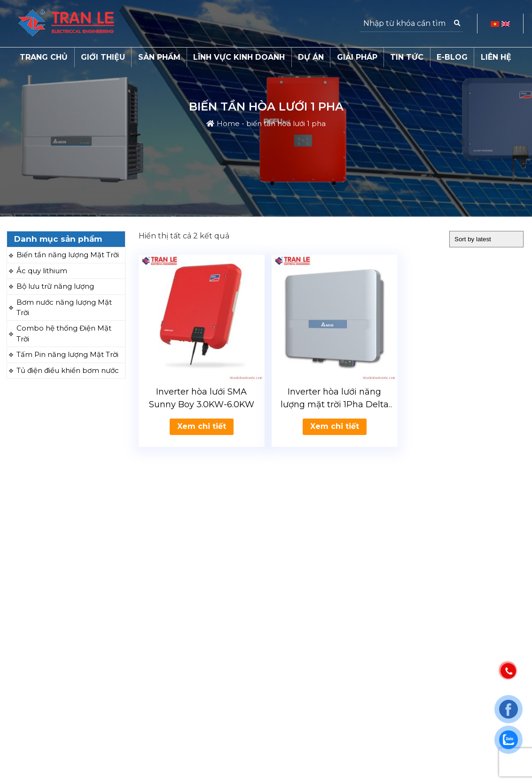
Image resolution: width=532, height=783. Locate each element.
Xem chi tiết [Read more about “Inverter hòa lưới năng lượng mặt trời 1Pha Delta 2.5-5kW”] (335, 426)
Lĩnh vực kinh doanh (239, 57)
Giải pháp (357, 57)
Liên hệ (496, 57)
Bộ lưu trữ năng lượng (55, 286)
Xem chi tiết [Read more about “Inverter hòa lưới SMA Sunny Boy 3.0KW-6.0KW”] (202, 426)
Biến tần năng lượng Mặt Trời (68, 255)
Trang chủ (44, 57)
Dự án (311, 57)
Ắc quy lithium (42, 271)
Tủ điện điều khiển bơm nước (68, 370)
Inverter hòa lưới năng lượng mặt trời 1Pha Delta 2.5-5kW (335, 399)
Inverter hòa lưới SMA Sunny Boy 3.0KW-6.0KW (202, 398)
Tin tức (407, 57)
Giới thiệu (103, 57)
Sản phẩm (159, 57)
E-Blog (452, 57)
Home (228, 123)
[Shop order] (486, 239)
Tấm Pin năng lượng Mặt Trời (67, 354)
